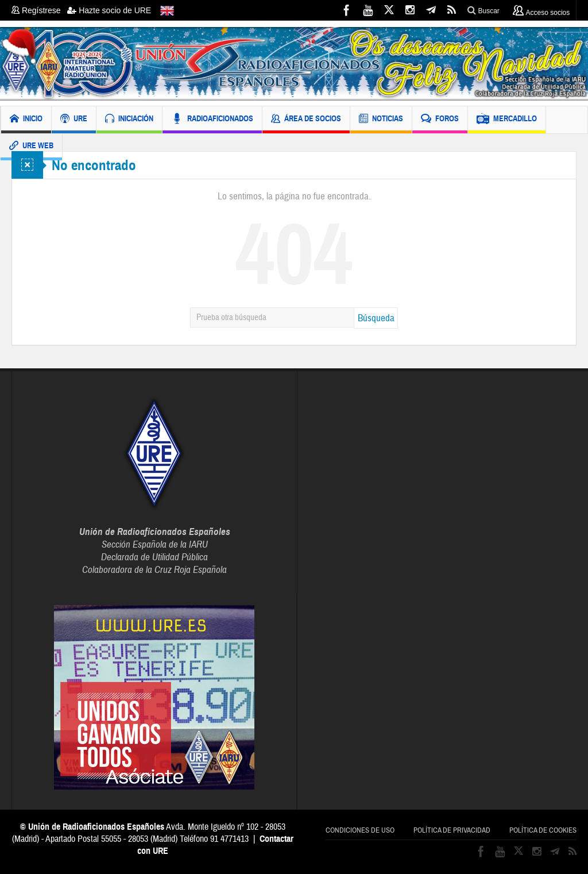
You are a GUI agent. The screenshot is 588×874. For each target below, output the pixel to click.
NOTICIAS (381, 120)
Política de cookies (543, 830)
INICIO (26, 120)
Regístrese (39, 10)
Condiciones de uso (360, 830)
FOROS (440, 120)
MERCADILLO (507, 120)
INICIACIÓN (129, 120)
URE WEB (31, 147)
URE (74, 120)
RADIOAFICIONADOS (212, 120)
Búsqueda (376, 318)
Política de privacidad (452, 830)
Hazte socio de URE (109, 10)
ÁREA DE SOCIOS (306, 120)
